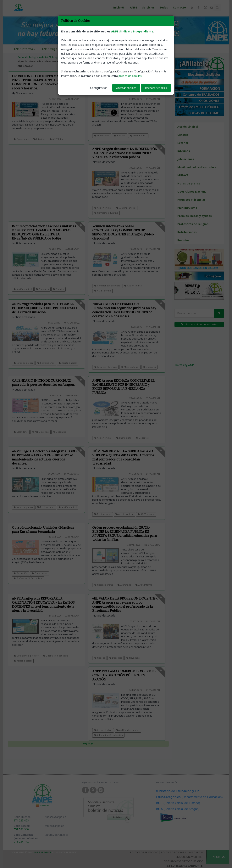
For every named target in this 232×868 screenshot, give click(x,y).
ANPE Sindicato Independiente (132, 31)
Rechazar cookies (156, 88)
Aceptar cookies (126, 88)
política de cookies (130, 76)
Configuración (99, 88)
